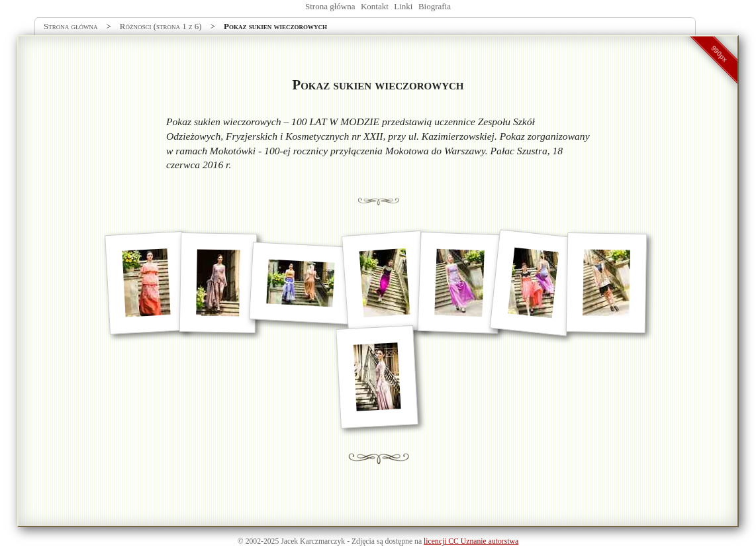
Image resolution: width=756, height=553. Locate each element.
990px (720, 54)
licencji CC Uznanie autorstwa (471, 541)
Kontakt (375, 6)
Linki (403, 6)
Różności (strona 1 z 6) (161, 26)
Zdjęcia (363, 541)
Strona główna (330, 6)
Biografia (435, 6)
